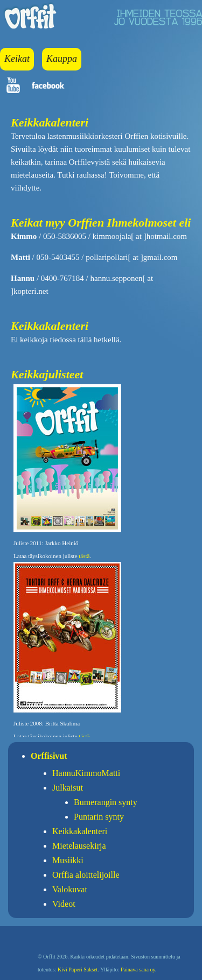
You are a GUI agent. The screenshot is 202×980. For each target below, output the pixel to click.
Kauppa (62, 59)
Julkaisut (68, 788)
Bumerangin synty (106, 802)
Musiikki (68, 860)
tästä (84, 556)
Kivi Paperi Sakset (78, 970)
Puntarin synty (99, 817)
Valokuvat (70, 889)
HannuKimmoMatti (86, 773)
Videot (64, 904)
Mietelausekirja (79, 846)
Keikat (17, 59)
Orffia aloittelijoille (86, 875)
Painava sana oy (138, 970)
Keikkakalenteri (80, 831)
